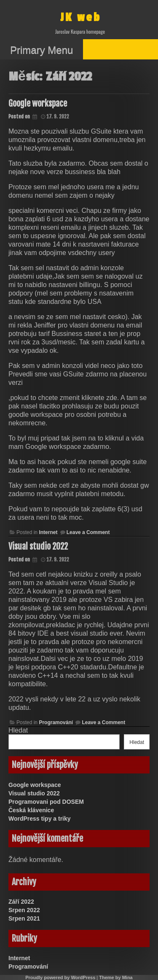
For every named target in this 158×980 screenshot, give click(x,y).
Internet (48, 532)
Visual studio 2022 (38, 546)
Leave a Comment (88, 532)
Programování (56, 722)
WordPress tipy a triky (40, 819)
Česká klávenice (31, 810)
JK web (81, 17)
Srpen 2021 (24, 918)
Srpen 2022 (24, 910)
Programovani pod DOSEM (46, 802)
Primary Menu (42, 50)
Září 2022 (21, 902)
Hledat (18, 730)
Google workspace (38, 103)
